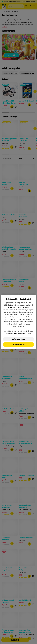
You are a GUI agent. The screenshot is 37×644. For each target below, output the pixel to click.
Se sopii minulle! (19, 344)
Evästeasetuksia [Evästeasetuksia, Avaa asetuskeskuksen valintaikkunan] (18, 339)
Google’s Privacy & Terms (22, 333)
